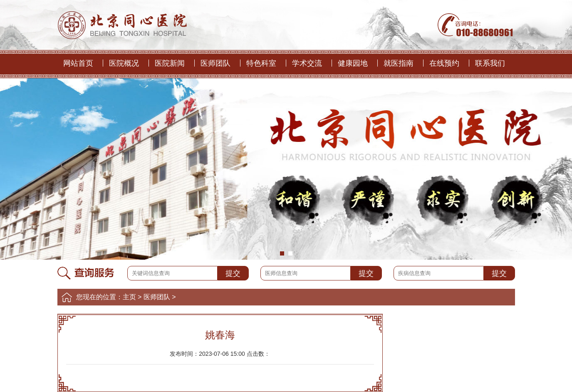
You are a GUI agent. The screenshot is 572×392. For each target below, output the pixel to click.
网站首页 (78, 63)
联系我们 (490, 63)
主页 (129, 297)
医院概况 (124, 63)
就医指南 (399, 63)
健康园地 (353, 63)
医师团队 (215, 63)
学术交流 (307, 63)
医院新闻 (170, 63)
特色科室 (261, 63)
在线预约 (444, 63)
